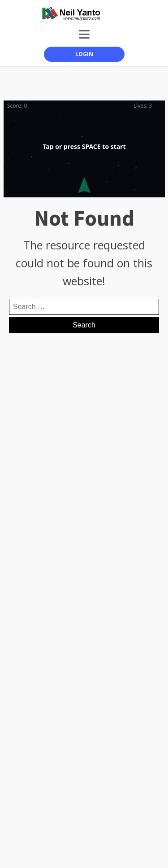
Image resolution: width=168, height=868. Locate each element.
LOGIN (84, 54)
